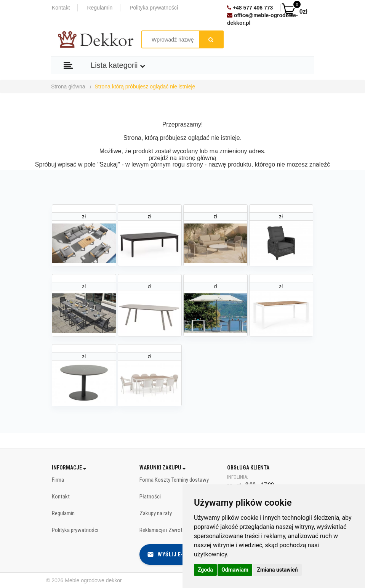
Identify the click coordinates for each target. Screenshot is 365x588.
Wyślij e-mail (171, 554)
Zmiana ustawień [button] (277, 570)
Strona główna (68, 87)
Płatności (150, 497)
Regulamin (100, 8)
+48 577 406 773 (250, 8)
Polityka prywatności (154, 8)
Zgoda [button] (205, 570)
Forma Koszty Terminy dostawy (174, 480)
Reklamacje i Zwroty (162, 530)
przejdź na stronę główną (182, 158)
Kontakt (61, 8)
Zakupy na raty (156, 513)
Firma (58, 480)
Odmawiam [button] (235, 570)
